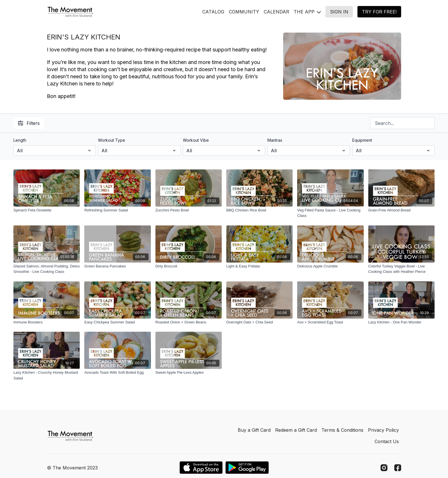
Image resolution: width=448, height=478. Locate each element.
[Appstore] (201, 468)
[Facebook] (398, 468)
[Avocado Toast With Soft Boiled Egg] (117, 373)
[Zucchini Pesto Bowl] (189, 210)
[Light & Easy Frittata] (259, 266)
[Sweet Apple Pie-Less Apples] (189, 373)
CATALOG (213, 12)
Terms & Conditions (342, 430)
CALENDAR (276, 12)
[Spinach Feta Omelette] (47, 210)
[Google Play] (247, 468)
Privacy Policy (383, 430)
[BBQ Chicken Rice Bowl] (259, 210)
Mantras (275, 140)
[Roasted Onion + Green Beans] (189, 322)
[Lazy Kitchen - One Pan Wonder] (401, 322)
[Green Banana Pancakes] (117, 266)
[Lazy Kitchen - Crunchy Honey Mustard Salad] (47, 375)
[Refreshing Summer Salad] (117, 210)
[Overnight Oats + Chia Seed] (259, 322)
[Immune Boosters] (47, 322)
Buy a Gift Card (254, 430)
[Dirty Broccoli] (189, 266)
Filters (29, 123)
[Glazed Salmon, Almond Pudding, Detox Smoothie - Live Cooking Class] (47, 269)
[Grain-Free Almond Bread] (401, 210)
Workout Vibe (196, 140)
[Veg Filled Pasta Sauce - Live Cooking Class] (330, 213)
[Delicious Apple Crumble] (330, 266)
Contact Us (387, 441)
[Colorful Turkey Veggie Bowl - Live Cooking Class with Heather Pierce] (401, 269)
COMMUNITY (244, 12)
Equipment (362, 140)
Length (20, 140)
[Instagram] (384, 468)
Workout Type (112, 140)
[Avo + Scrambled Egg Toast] (330, 322)
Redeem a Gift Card (296, 430)
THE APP (307, 12)
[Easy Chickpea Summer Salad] (117, 322)
